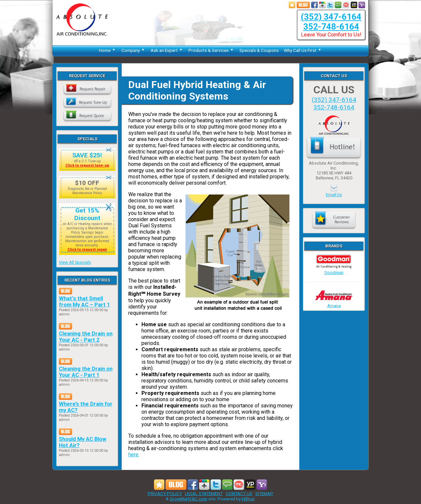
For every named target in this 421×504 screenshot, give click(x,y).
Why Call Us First (303, 50)
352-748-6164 (331, 27)
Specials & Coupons (259, 50)
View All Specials (75, 262)
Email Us (334, 195)
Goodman (334, 270)
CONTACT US (239, 493)
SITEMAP (264, 493)
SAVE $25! (87, 155)
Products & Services (211, 50)
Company (133, 50)
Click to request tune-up (87, 165)
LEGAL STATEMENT (204, 493)
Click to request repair (87, 250)
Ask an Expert (167, 50)
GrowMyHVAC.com (188, 499)
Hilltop (248, 499)
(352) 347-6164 (331, 17)
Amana (334, 303)
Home (108, 50)
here (133, 455)
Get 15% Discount (87, 214)
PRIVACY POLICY (165, 493)
